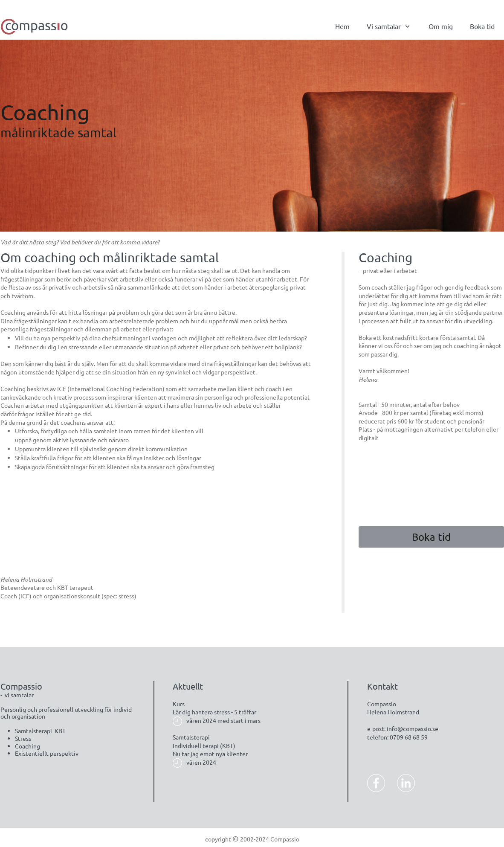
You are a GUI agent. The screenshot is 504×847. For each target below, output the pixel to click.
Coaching (28, 746)
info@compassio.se (413, 728)
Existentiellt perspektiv (47, 753)
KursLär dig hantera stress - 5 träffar (214, 708)
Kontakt (382, 686)
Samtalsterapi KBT (40, 731)
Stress (23, 738)
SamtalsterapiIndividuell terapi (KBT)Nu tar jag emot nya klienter (210, 745)
